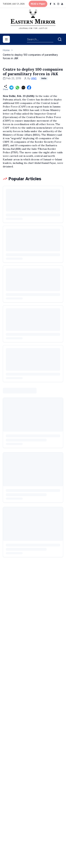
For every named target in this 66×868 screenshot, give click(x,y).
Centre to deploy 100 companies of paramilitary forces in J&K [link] (30, 56)
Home (6, 50)
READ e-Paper (38, 4)
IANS (34, 78)
